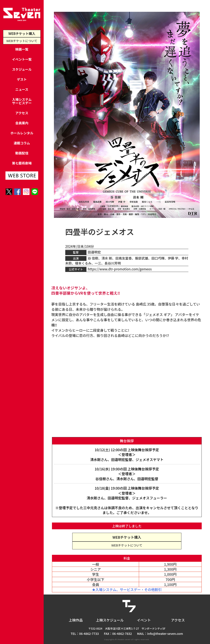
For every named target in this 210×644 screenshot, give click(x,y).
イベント (144, 620)
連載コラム (22, 143)
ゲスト (22, 79)
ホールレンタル (22, 133)
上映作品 (76, 620)
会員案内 (22, 123)
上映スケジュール (110, 620)
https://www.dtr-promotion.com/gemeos (120, 269)
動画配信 (22, 153)
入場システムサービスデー (22, 101)
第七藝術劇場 (22, 163)
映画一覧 (22, 49)
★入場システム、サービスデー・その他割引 (127, 589)
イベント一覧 (22, 59)
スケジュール (22, 69)
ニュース (22, 89)
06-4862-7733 (89, 634)
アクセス (22, 113)
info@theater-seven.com (165, 634)
